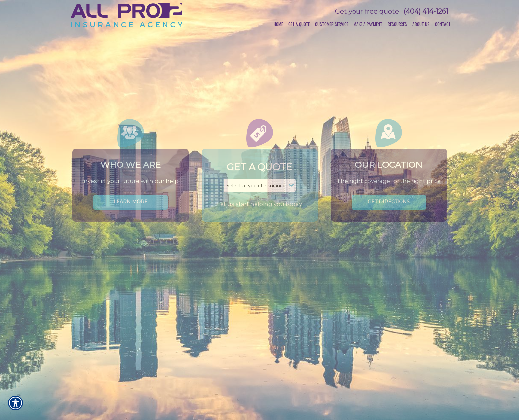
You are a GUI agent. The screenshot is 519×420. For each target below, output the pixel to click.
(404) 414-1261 (426, 11)
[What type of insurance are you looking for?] (260, 186)
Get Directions (389, 202)
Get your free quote (367, 11)
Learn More (131, 202)
